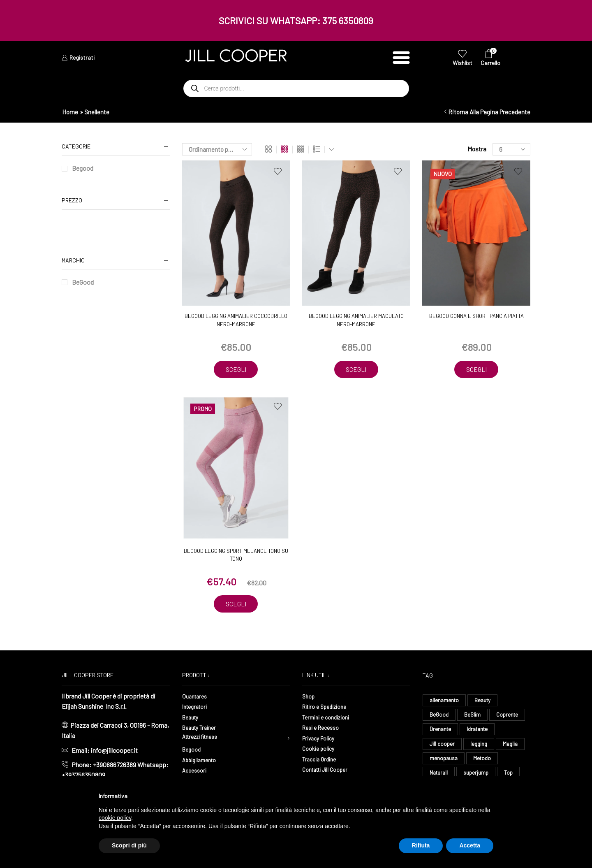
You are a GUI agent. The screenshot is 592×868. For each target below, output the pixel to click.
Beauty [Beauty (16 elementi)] (485, 702)
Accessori (196, 774)
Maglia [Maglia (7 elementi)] (513, 748)
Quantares (196, 697)
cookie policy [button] (115, 818)
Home (70, 112)
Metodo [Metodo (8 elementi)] (484, 763)
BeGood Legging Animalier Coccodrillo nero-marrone (236, 320)
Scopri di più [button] (129, 845)
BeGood (83, 282)
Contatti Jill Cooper (329, 771)
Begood (83, 168)
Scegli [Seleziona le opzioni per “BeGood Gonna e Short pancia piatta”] (476, 370)
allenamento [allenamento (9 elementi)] (445, 702)
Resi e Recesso (323, 729)
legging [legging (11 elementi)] (480, 748)
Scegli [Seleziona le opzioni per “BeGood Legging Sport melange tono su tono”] (236, 605)
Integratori (197, 708)
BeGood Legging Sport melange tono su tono (236, 556)
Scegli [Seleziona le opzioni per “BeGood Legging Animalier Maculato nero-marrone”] (356, 370)
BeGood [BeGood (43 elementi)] (439, 717)
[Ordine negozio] (217, 149)
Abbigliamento (202, 763)
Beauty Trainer (202, 729)
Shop (309, 697)
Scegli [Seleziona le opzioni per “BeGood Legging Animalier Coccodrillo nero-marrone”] (236, 370)
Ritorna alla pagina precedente (489, 112)
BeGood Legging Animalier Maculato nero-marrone (356, 320)
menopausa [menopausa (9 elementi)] (444, 763)
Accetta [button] (470, 845)
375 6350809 (348, 21)
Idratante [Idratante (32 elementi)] (480, 732)
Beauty (192, 718)
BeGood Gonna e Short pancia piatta (476, 316)
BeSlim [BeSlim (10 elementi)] (473, 717)
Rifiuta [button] (421, 845)
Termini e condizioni (330, 718)
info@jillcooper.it (114, 751)
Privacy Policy (321, 739)
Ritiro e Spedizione (328, 708)
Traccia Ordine (321, 760)
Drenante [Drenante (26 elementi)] (441, 732)
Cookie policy (321, 750)
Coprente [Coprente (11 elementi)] (510, 717)
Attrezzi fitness (204, 739)
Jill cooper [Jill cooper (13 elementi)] (443, 748)
